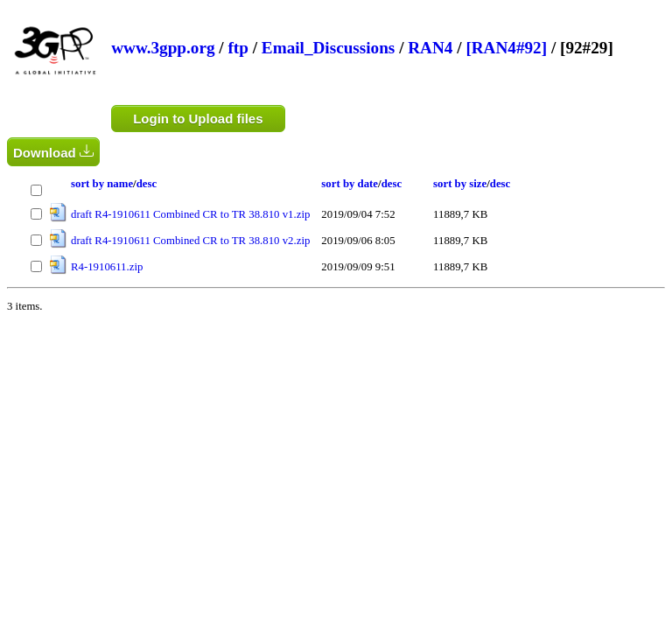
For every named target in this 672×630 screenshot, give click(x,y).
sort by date (350, 184)
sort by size (460, 184)
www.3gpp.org (163, 48)
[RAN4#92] (506, 48)
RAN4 (430, 48)
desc (147, 184)
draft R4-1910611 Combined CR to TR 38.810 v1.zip (190, 214)
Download (53, 152)
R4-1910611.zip (107, 267)
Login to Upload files (198, 119)
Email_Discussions (328, 48)
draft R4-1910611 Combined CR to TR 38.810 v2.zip (190, 241)
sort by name (102, 184)
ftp (238, 48)
